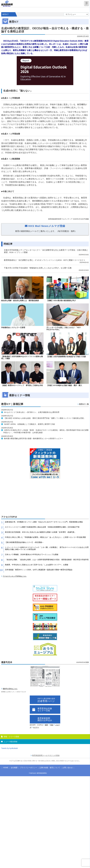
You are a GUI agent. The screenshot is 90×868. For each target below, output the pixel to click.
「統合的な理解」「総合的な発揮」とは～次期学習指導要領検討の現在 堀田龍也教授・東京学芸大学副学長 (47, 560)
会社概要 (14, 768)
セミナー (36, 727)
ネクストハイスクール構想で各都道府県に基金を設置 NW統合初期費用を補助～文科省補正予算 (42, 527)
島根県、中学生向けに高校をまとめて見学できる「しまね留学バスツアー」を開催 (37, 565)
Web (52, 725)
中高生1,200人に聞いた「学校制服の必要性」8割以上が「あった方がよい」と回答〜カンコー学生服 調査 (45, 537)
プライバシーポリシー (29, 768)
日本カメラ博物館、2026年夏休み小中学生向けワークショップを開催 (32, 554)
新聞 (46, 725)
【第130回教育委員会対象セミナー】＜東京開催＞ (24, 542)
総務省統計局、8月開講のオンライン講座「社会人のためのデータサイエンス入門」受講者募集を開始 (44, 522)
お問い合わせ (68, 768)
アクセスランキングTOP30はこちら (15, 576)
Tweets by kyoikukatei (10, 748)
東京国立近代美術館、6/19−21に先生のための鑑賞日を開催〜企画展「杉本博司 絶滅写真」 (41, 532)
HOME (6, 768)
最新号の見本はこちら (10, 689)
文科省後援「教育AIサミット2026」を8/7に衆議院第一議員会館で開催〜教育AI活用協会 (39, 570)
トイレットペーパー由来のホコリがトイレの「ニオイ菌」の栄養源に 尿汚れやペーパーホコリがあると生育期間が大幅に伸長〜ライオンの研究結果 (47, 548)
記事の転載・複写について (50, 768)
